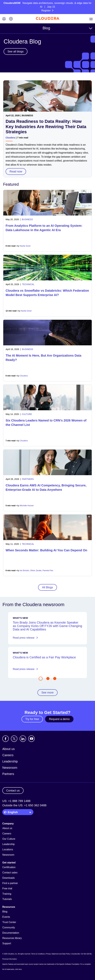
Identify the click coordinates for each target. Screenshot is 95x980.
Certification (9, 867)
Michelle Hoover (27, 506)
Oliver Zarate (36, 571)
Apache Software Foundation (69, 964)
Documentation (11, 933)
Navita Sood (25, 246)
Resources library (12, 938)
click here (18, 969)
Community (9, 927)
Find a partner (10, 883)
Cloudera (10, 138)
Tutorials (7, 899)
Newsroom (10, 768)
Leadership (10, 761)
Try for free (32, 719)
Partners (8, 774)
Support (7, 943)
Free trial (7, 888)
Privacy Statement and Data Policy (58, 954)
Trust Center (9, 922)
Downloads (9, 878)
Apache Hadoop (8, 964)
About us (9, 749)
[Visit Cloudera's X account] (14, 739)
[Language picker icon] (11, 19)
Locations (8, 849)
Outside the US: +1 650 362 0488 (24, 805)
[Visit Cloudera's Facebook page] (6, 739)
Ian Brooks (24, 571)
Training (7, 894)
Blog (46, 28)
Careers (8, 755)
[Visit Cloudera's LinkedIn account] (23, 739)
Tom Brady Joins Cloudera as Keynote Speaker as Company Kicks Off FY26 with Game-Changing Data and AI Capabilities (47, 626)
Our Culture (9, 839)
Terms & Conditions (38, 954)
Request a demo (59, 719)
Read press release (25, 638)
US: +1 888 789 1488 (16, 801)
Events (6, 917)
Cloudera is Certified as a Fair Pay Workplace (44, 657)
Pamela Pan (48, 571)
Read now (16, 171)
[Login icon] (4, 19)
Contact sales (10, 873)
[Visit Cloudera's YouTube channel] (31, 739)
